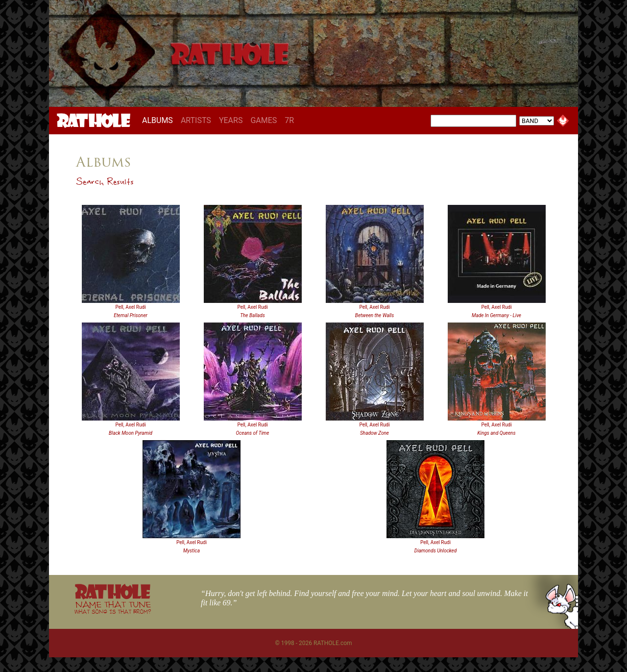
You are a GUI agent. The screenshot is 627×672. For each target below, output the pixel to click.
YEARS (231, 120)
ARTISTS (196, 120)
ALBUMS (159, 120)
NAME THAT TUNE (113, 607)
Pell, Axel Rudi (130, 307)
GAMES (264, 120)
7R (289, 120)
